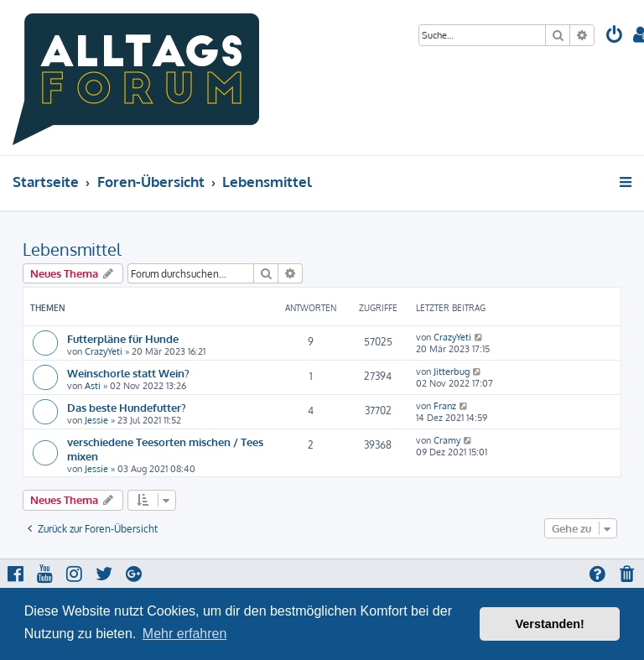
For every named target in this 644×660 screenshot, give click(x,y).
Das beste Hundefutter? (127, 407)
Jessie (96, 420)
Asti (93, 386)
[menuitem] (615, 36)
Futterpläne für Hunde (123, 338)
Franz (445, 406)
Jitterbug (452, 372)
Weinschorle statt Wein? (128, 373)
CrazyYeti (104, 351)
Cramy (447, 440)
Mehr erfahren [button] (185, 634)
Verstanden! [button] (550, 624)
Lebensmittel (72, 249)
